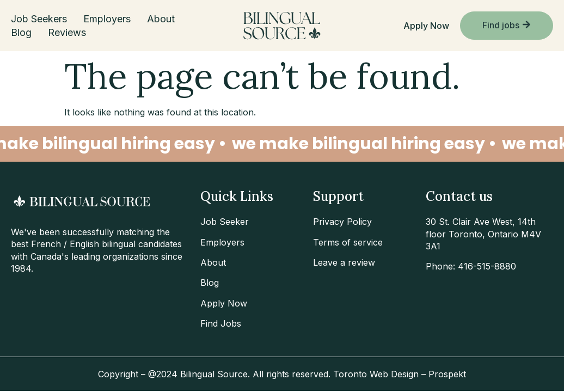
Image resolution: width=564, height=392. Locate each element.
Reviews (67, 32)
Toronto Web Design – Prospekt (400, 374)
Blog (21, 32)
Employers (107, 19)
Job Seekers (39, 19)
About (161, 19)
